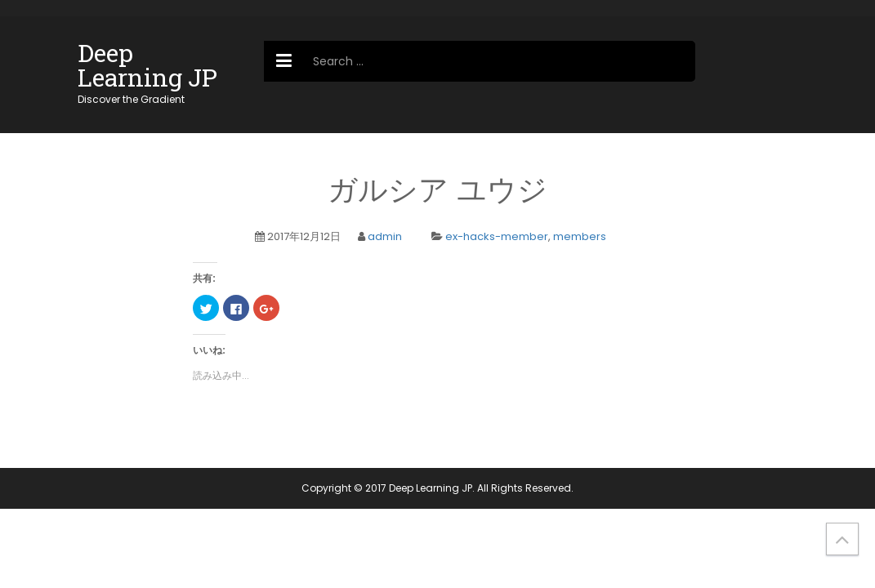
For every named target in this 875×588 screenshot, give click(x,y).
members (580, 236)
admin (385, 236)
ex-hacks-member (497, 236)
